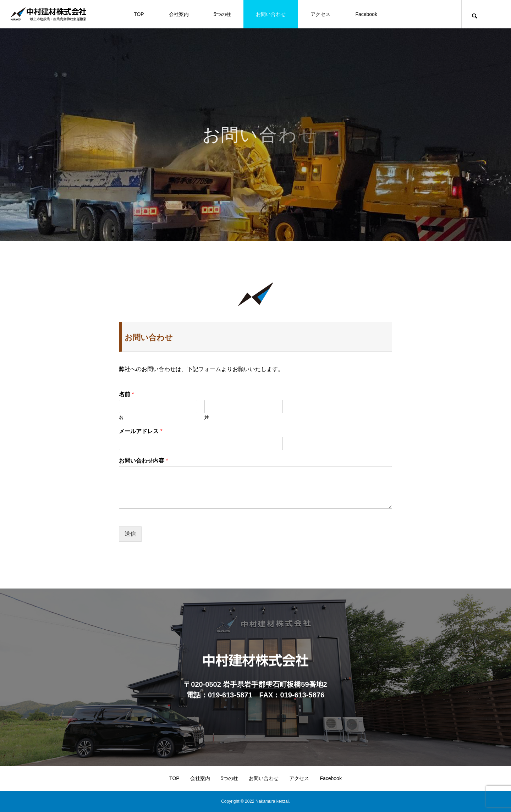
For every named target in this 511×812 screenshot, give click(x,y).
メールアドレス (141, 431)
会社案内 (179, 14)
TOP (139, 14)
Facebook (366, 14)
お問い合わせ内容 (144, 461)
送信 (130, 534)
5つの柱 (222, 14)
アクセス (320, 14)
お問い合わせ (271, 14)
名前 (127, 394)
